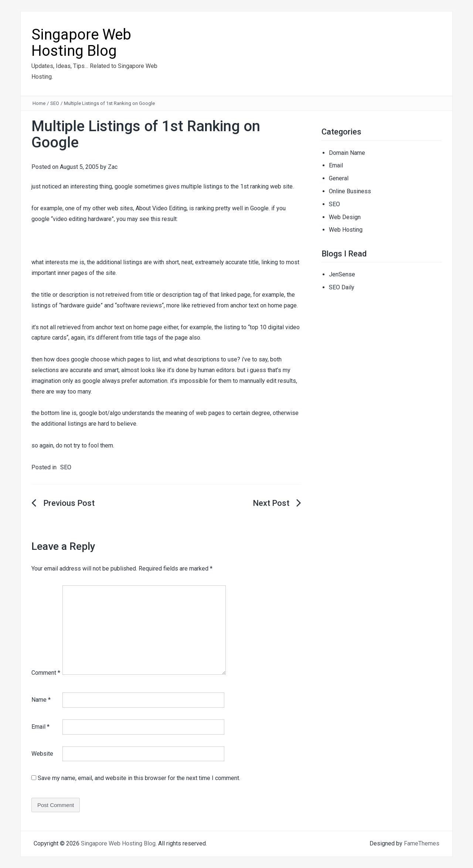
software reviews (139, 305)
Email (40, 727)
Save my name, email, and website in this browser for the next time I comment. (139, 778)
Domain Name (347, 153)
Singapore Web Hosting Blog (81, 43)
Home (39, 103)
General (339, 178)
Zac (113, 167)
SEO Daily (342, 287)
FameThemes (422, 843)
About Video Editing (161, 208)
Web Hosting (346, 230)
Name (41, 700)
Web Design (345, 217)
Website (42, 754)
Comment (46, 673)
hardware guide (81, 305)
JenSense (342, 274)
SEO (55, 103)
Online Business (350, 191)
